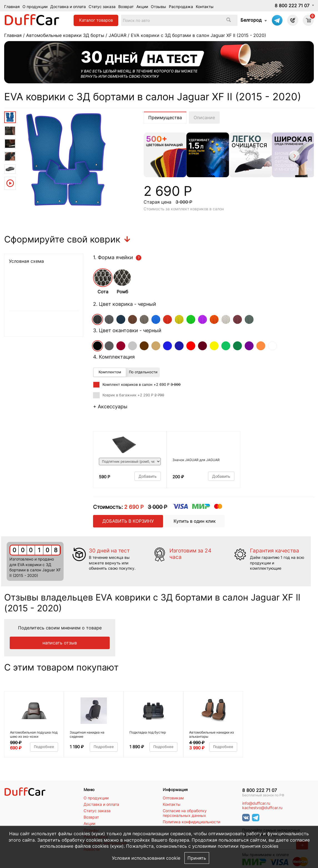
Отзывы (158, 7)
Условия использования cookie (146, 858)
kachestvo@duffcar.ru (262, 808)
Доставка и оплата (68, 7)
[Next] (294, 157)
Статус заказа (102, 7)
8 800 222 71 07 (292, 6)
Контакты (205, 7)
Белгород (251, 20)
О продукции (35, 7)
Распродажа (181, 7)
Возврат (126, 7)
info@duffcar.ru (256, 803)
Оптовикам (173, 798)
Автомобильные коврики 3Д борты (65, 35)
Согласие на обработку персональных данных (185, 813)
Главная (12, 7)
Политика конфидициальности (191, 822)
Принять (197, 858)
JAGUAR (117, 35)
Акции (142, 7)
